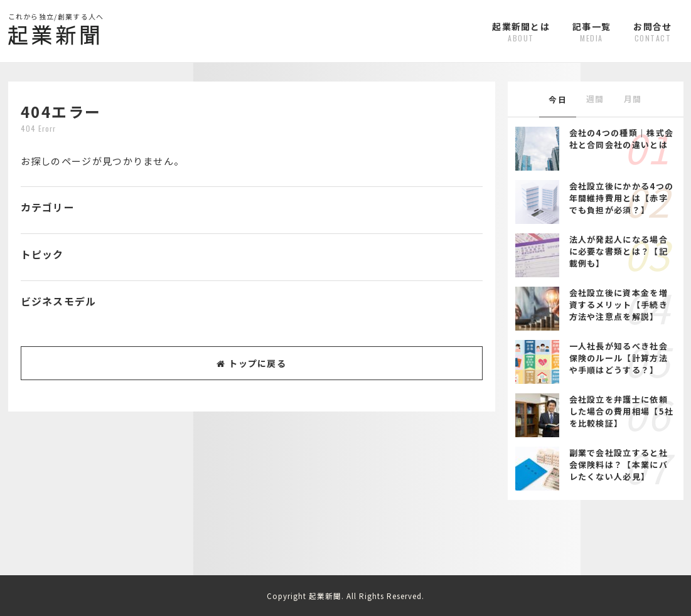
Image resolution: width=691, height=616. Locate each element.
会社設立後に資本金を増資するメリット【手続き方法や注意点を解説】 (619, 305)
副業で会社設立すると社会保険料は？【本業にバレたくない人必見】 (619, 465)
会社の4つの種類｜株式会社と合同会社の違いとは (622, 139)
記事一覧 (592, 32)
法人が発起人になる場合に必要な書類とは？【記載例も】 (619, 251)
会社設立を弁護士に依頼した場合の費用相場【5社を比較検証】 (622, 411)
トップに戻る (251, 363)
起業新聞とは (521, 32)
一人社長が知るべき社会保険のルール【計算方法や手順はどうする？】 (619, 358)
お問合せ (652, 32)
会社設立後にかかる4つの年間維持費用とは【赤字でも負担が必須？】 (622, 198)
